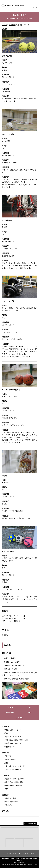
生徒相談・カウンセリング (14, 766)
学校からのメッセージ (13, 730)
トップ (4, 25)
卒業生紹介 (9, 805)
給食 (6, 763)
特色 (6, 733)
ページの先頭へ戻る (30, 823)
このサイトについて (11, 853)
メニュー (36, 7)
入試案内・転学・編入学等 (14, 779)
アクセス (5, 811)
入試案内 (5, 775)
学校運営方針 (9, 747)
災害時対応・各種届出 (13, 770)
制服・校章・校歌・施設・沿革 (16, 740)
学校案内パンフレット (13, 743)
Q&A (6, 789)
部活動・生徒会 (10, 759)
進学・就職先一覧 (11, 802)
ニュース (5, 814)
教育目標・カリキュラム (14, 737)
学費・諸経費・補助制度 (14, 786)
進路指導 (5, 795)
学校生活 (12, 25)
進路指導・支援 (10, 798)
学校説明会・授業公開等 (14, 782)
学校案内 (5, 726)
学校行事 (8, 756)
